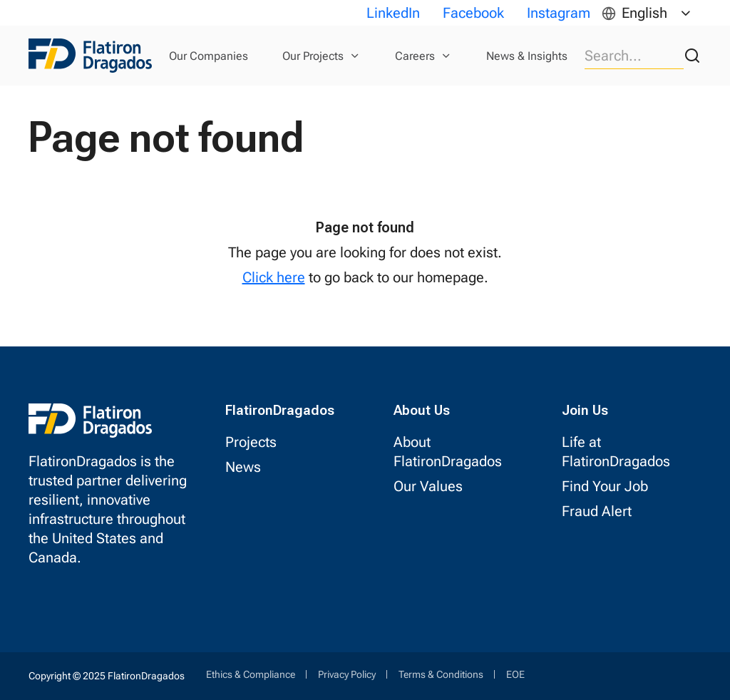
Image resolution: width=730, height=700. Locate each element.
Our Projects (313, 56)
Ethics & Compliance (251, 674)
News (243, 467)
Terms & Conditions (441, 674)
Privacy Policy (347, 674)
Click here (274, 277)
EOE (515, 674)
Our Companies (209, 56)
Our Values (428, 486)
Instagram (559, 13)
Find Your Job (605, 486)
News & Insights (527, 56)
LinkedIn (393, 13)
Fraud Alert (597, 511)
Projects (251, 442)
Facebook (473, 13)
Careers (415, 56)
